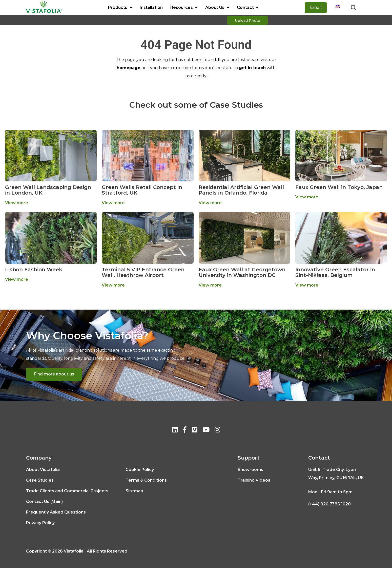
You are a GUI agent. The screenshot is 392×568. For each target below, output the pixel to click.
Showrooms (250, 470)
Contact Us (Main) (44, 501)
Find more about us (54, 374)
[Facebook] (185, 431)
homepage (129, 68)
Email (316, 7)
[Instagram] (217, 431)
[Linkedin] (175, 431)
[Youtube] (206, 431)
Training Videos (254, 480)
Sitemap (134, 491)
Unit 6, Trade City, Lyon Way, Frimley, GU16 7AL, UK (336, 474)
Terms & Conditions (146, 480)
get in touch (252, 68)
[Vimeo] (195, 431)
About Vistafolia (43, 470)
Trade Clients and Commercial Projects (67, 491)
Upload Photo (247, 21)
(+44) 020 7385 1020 (329, 504)
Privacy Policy (40, 523)
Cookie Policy (140, 470)
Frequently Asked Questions (56, 512)
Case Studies (40, 480)
